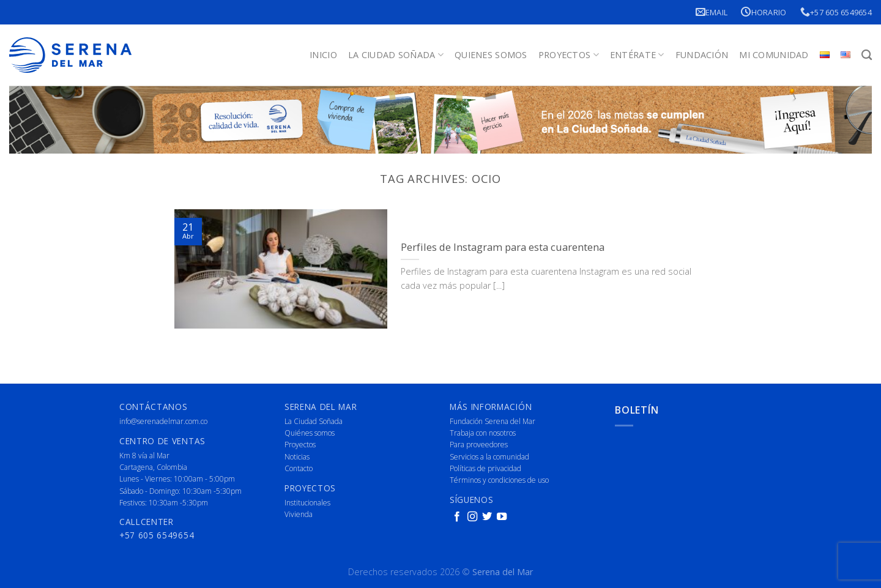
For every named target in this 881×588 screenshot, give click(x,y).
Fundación (702, 55)
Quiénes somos (310, 433)
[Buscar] (867, 55)
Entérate (637, 55)
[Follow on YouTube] (502, 517)
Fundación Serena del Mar (493, 421)
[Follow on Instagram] (472, 517)
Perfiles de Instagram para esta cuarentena (503, 247)
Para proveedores (479, 445)
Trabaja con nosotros (483, 433)
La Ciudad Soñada (396, 55)
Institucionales (307, 503)
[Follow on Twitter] (487, 517)
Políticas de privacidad (485, 468)
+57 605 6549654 (836, 12)
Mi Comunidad (774, 55)
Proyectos (569, 55)
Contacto (299, 468)
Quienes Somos (491, 55)
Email (712, 12)
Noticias (297, 457)
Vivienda (299, 514)
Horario (764, 12)
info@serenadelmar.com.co (163, 421)
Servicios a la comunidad (489, 457)
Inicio (323, 55)
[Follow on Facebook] (457, 517)
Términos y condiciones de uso (499, 480)
